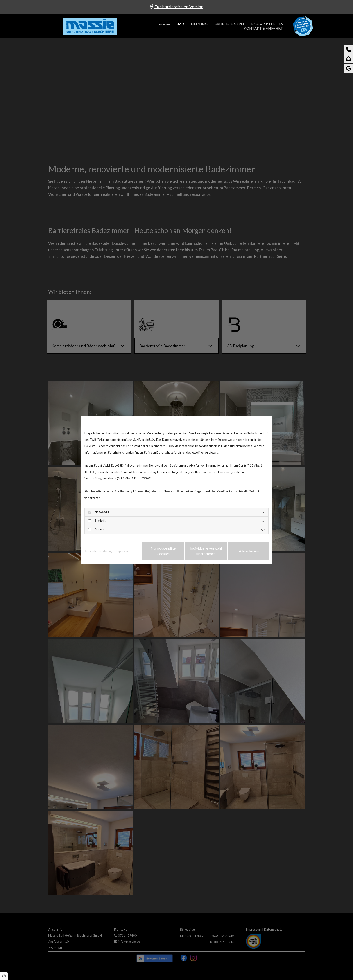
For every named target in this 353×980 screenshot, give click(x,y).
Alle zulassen (249, 551)
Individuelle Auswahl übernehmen (206, 551)
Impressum (123, 551)
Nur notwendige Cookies (163, 551)
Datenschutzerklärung (98, 551)
